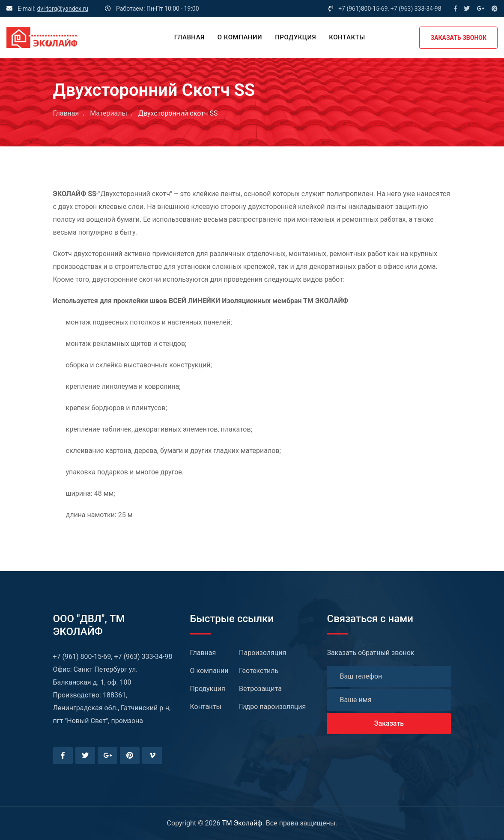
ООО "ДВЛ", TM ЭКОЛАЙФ (89, 625)
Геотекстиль (259, 671)
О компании (240, 37)
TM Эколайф (242, 823)
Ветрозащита (260, 689)
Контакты (347, 37)
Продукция (295, 37)
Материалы (109, 113)
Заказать (389, 723)
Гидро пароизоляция (272, 707)
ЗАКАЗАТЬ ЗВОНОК (458, 38)
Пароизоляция (262, 653)
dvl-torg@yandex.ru (63, 9)
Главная (189, 37)
